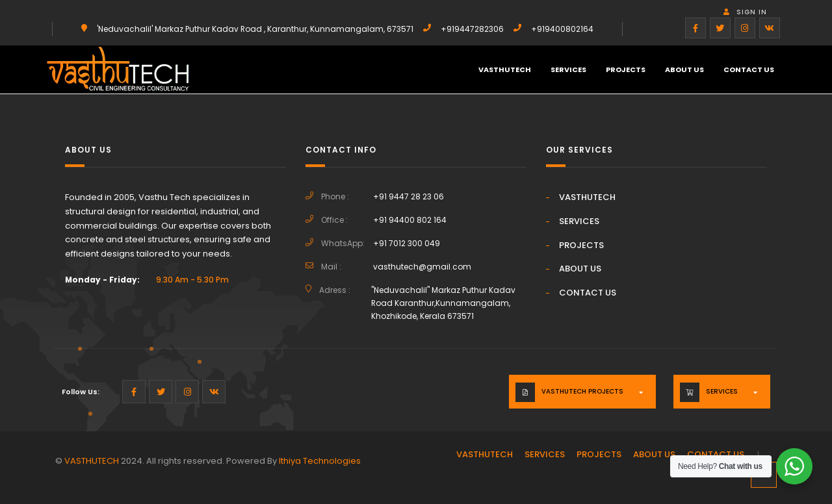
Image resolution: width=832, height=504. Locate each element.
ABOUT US (684, 69)
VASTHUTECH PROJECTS (582, 391)
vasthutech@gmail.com (422, 267)
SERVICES (568, 69)
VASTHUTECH (505, 69)
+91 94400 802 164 (410, 220)
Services (722, 391)
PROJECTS (626, 69)
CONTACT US (749, 69)
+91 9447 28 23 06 (409, 196)
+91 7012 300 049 (407, 243)
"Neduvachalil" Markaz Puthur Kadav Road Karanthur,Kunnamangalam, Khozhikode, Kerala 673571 (443, 303)
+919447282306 (472, 29)
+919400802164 (562, 29)
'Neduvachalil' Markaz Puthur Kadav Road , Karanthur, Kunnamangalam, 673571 (255, 29)
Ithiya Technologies (320, 461)
